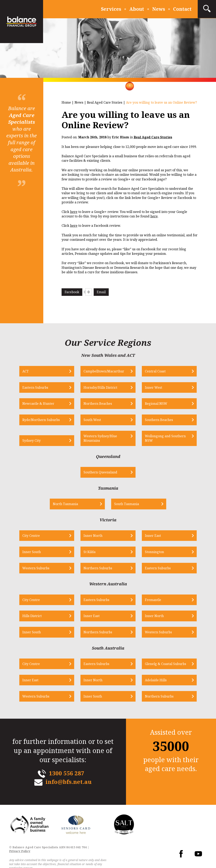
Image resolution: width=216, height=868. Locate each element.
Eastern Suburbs (45, 388)
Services (111, 9)
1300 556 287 (66, 775)
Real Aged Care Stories (105, 102)
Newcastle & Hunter (48, 404)
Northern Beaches (101, 404)
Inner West (150, 388)
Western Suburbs (45, 569)
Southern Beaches (156, 420)
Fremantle (150, 601)
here (74, 212)
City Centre (40, 536)
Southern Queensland (104, 473)
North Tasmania (72, 505)
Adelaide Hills (153, 682)
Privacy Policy (20, 853)
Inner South (41, 553)
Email (101, 292)
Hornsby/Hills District (104, 388)
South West (96, 420)
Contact (182, 9)
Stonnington (151, 553)
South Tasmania (127, 505)
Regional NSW (153, 404)
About (137, 9)
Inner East (150, 536)
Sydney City (41, 441)
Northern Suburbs (101, 569)
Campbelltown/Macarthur (107, 371)
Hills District (41, 617)
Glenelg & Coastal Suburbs (162, 665)
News (159, 9)
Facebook (72, 292)
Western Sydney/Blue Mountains (104, 439)
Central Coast (152, 371)
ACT (35, 371)
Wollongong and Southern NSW (162, 439)
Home (66, 102)
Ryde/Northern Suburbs (50, 420)
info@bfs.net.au (69, 783)
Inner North (96, 536)
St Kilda (93, 553)
